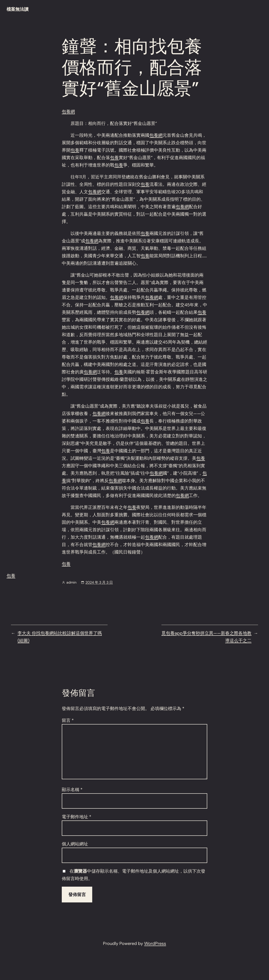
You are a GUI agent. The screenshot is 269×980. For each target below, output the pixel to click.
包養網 (68, 112)
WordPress (155, 943)
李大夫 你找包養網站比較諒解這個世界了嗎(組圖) (60, 637)
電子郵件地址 (77, 817)
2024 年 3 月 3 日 (99, 582)
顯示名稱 (72, 790)
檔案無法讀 (18, 9)
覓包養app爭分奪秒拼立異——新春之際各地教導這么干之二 (206, 637)
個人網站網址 (75, 844)
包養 (75, 150)
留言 (68, 720)
